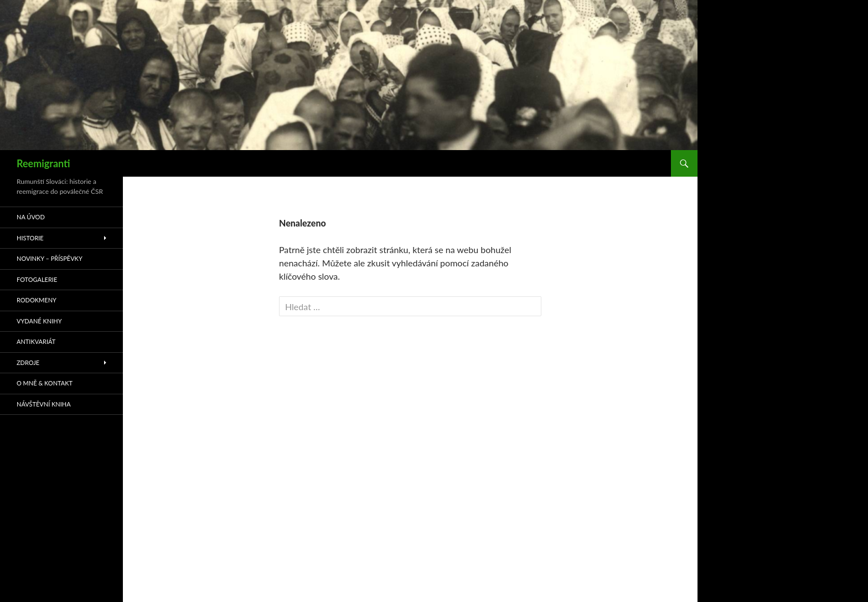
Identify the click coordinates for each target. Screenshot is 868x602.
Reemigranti (43, 163)
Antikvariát (36, 341)
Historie (30, 238)
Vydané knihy (39, 321)
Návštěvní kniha (44, 404)
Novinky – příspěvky (50, 258)
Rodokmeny (37, 300)
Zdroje (28, 362)
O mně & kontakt (45, 383)
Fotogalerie (37, 279)
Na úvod (31, 217)
